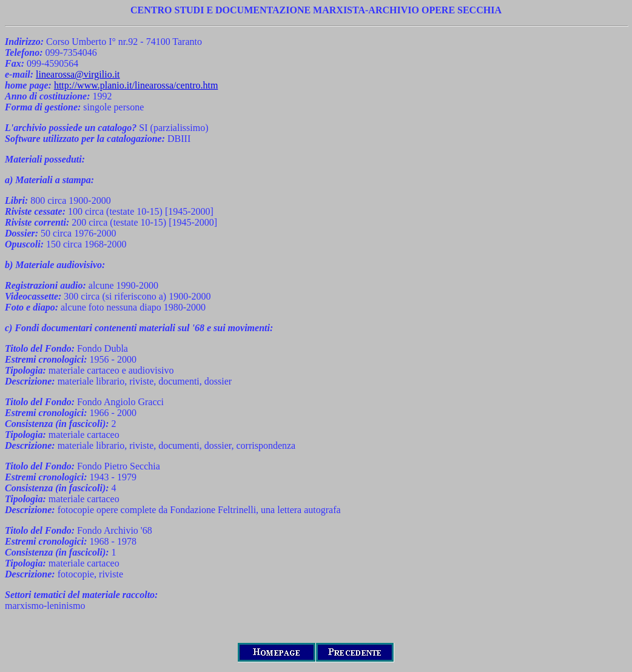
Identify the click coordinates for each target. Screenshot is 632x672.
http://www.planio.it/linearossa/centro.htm (136, 85)
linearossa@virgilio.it (78, 74)
